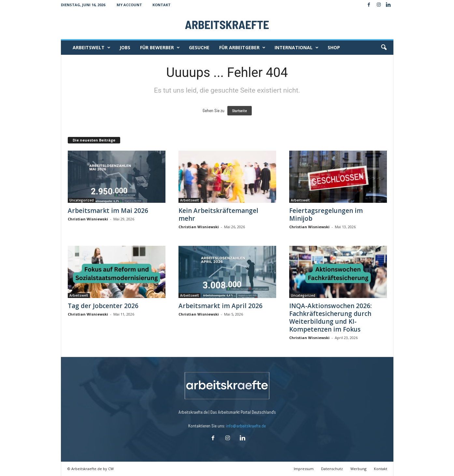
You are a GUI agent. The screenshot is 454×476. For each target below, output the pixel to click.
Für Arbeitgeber (242, 48)
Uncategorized (82, 200)
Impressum (304, 469)
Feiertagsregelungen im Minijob (326, 215)
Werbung (358, 469)
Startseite (240, 111)
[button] (384, 48)
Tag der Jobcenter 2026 (103, 306)
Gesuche (199, 47)
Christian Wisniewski (88, 219)
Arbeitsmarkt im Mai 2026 (108, 211)
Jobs (125, 47)
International (297, 48)
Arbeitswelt (92, 48)
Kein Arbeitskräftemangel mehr (218, 215)
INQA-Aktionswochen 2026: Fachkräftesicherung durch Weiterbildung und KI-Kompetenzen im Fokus (330, 318)
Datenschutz (332, 469)
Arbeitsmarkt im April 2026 (220, 306)
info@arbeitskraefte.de (246, 426)
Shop (334, 47)
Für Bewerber (160, 48)
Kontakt (162, 5)
